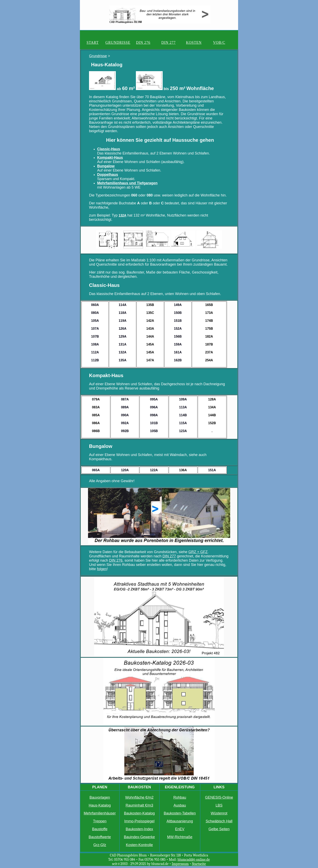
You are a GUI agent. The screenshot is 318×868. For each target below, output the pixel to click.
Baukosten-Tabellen (180, 813)
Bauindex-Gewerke (139, 837)
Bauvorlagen (100, 797)
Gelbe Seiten (219, 829)
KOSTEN (194, 43)
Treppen (100, 821)
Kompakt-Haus (110, 158)
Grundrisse (98, 56)
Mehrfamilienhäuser (100, 813)
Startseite (199, 864)
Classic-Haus (109, 149)
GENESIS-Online (219, 797)
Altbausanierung (180, 821)
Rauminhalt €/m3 (139, 805)
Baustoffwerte (100, 837)
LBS (219, 805)
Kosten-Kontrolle (139, 845)
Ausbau (180, 805)
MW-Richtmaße (180, 837)
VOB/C (219, 43)
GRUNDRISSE (118, 43)
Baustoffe (100, 829)
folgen (102, 569)
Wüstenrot (219, 813)
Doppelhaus (108, 175)
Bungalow (106, 166)
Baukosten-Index (139, 829)
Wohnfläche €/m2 (139, 797)
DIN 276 (143, 43)
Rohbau (180, 797)
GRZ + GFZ (198, 552)
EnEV (180, 829)
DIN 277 (169, 43)
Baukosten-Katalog (139, 813)
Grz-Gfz (100, 845)
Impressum (180, 864)
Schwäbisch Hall (219, 821)
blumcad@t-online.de (194, 860)
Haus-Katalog (100, 805)
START (93, 43)
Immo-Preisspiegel (139, 821)
